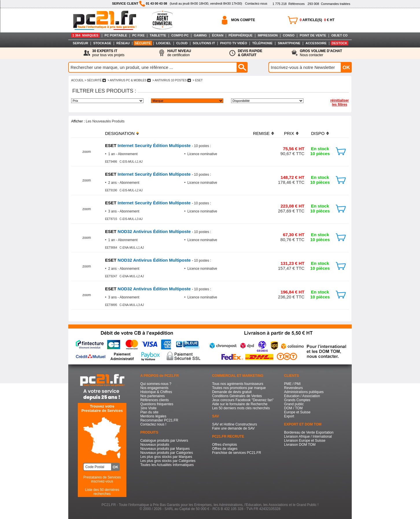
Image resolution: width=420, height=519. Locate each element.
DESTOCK (340, 43)
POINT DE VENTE (313, 35)
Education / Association (302, 396)
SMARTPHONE (289, 43)
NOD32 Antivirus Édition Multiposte (148, 231)
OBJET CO (339, 35)
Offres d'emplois (224, 445)
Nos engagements (154, 388)
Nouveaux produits (155, 445)
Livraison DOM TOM (300, 445)
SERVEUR (81, 43)
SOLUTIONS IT (204, 43)
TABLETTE (158, 35)
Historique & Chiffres (156, 392)
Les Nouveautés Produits (105, 121)
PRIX (289, 133)
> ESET (198, 80)
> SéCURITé (95, 80)
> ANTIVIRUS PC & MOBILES (129, 80)
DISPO (318, 133)
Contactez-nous (256, 3)
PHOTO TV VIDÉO (234, 43)
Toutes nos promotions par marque (239, 388)
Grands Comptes (297, 400)
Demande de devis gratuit (232, 392)
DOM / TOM (293, 408)
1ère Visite (148, 408)
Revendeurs (293, 388)
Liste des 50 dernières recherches (102, 492)
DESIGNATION (120, 133)
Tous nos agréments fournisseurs (238, 384)
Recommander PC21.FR (159, 420)
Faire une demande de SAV (233, 428)
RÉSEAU (123, 43)
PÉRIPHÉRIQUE (241, 35)
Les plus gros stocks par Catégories (168, 461)
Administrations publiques (304, 392)
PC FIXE (138, 35)
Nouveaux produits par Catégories (167, 453)
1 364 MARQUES (85, 35)
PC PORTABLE (116, 35)
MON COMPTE (243, 20)
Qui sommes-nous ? (156, 384)
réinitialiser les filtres (340, 102)
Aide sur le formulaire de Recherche (240, 404)
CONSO (289, 35)
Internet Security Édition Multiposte (148, 145)
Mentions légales (153, 416)
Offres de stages (225, 449)
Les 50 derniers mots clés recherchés (241, 408)
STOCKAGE (102, 43)
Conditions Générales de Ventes (237, 396)
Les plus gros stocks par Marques (166, 457)
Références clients (155, 400)
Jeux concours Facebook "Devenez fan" (243, 400)
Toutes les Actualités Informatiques (167, 465)
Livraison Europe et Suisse (305, 441)
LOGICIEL (163, 43)
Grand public (294, 404)
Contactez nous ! (153, 424)
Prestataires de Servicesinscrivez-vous (102, 479)
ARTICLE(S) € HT (317, 20)
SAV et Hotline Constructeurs (234, 424)
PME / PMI (292, 384)
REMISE (261, 133)
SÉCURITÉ (143, 43)
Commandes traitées (329, 4)
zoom (87, 152)
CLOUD (182, 43)
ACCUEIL (77, 80)
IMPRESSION (268, 35)
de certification (179, 53)
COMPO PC (180, 35)
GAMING (200, 35)
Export (289, 416)
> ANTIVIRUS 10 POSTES (172, 80)
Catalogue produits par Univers (164, 441)
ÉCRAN (218, 35)
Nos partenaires (153, 396)
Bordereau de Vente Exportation (309, 432)
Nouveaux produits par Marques (165, 449)
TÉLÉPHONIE (262, 43)
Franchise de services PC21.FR (236, 453)
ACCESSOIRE (316, 43)
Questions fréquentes (157, 404)
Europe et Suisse (297, 412)
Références (289, 4)
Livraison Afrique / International (308, 437)
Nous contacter (321, 53)
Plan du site (149, 412)
